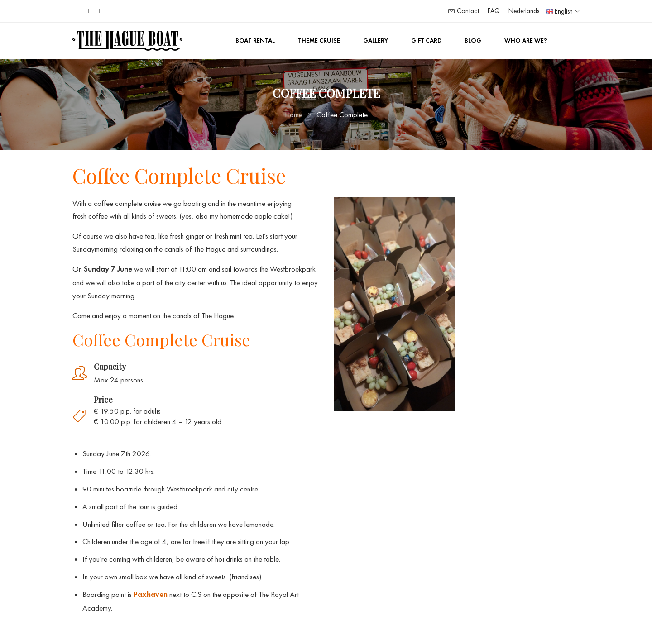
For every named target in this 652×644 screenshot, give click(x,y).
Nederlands (524, 11)
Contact (464, 11)
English (559, 11)
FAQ (494, 11)
